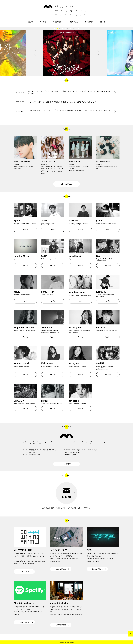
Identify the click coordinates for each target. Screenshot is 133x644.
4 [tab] (63, 29)
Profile (25, 230)
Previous (35, 53)
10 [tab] (78, 29)
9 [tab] (76, 29)
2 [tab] (57, 29)
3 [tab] (60, 29)
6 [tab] (68, 29)
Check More (67, 184)
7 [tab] (71, 29)
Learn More (24, 572)
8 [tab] (73, 29)
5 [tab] (65, 29)
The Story (66, 464)
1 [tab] (55, 29)
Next (98, 53)
